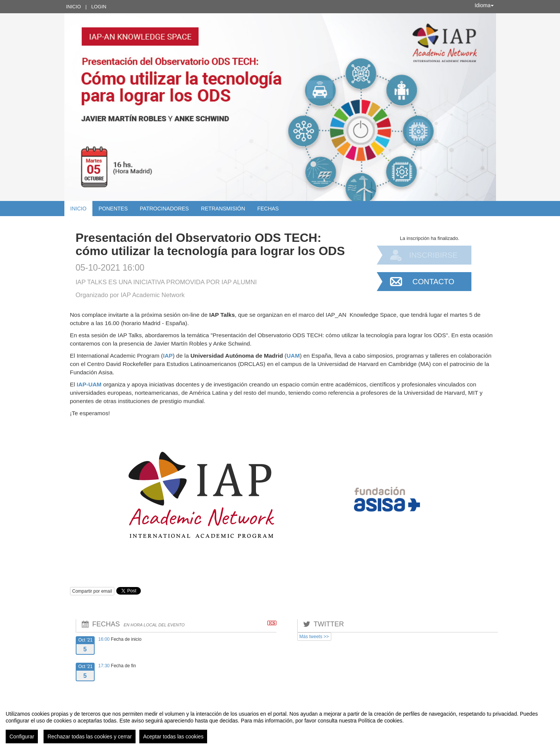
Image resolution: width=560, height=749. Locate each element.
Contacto (433, 282)
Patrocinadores (164, 209)
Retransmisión (223, 209)
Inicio (74, 7)
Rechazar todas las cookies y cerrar (90, 737)
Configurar (22, 737)
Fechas (268, 209)
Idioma (484, 5)
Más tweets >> (314, 637)
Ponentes (113, 209)
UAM (293, 356)
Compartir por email (92, 591)
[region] (280, 724)
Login (99, 7)
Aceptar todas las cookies (173, 737)
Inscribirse (434, 255)
